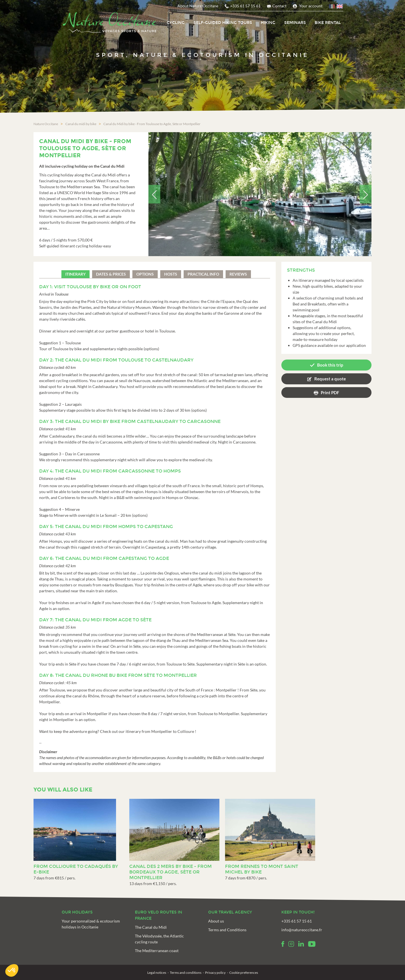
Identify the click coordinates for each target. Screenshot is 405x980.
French (332, 7)
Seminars (295, 23)
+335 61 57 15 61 (245, 6)
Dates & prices (111, 274)
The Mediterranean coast (157, 950)
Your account (311, 6)
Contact (279, 6)
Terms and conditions (186, 972)
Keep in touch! (298, 912)
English (340, 7)
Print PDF (330, 392)
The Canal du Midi (151, 927)
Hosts (171, 274)
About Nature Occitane (198, 6)
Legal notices (157, 972)
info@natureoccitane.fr (302, 929)
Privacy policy (215, 972)
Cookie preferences (244, 972)
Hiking (268, 23)
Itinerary (75, 274)
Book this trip (330, 365)
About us (216, 921)
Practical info (203, 274)
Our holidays (77, 912)
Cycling (176, 23)
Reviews (238, 274)
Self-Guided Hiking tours (223, 23)
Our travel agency (230, 912)
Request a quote (330, 378)
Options (145, 274)
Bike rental (328, 23)
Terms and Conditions (227, 929)
